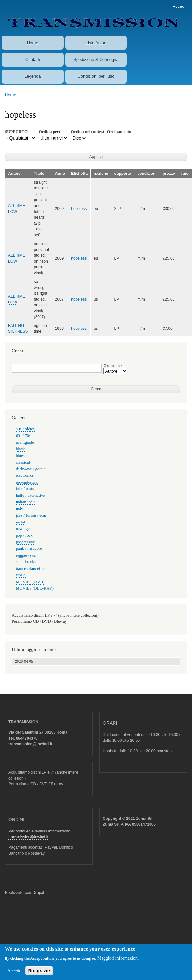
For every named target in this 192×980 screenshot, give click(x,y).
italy (20, 509)
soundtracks (26, 562)
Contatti (33, 60)
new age (23, 529)
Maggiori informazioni (118, 962)
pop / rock (24, 535)
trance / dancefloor (31, 569)
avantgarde (25, 442)
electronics (25, 475)
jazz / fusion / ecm (31, 515)
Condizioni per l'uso (96, 76)
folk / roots (25, 489)
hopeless (79, 209)
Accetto (15, 974)
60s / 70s (23, 436)
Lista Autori (96, 43)
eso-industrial (27, 482)
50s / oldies (25, 429)
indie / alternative (30, 496)
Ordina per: (49, 131)
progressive (25, 542)
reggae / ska (26, 555)
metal (20, 522)
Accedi (179, 6)
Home (33, 43)
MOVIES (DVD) (30, 582)
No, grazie (39, 974)
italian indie (26, 502)
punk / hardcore (29, 548)
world (21, 575)
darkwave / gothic (31, 469)
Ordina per (113, 366)
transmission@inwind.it (28, 837)
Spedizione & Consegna (96, 60)
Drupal (38, 893)
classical (23, 462)
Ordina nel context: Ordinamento (101, 131)
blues (20, 456)
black (20, 449)
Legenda (33, 76)
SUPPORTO (16, 131)
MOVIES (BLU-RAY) (35, 588)
